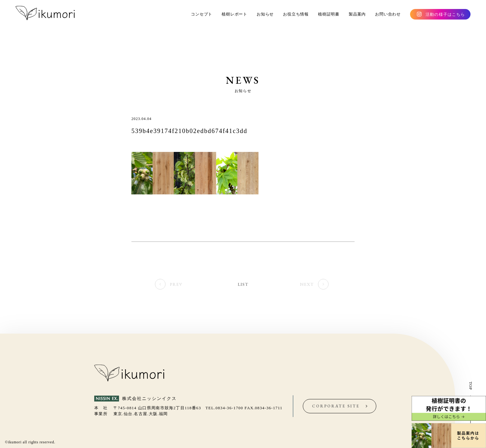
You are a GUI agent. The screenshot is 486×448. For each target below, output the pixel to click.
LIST (243, 285)
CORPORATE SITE (336, 406)
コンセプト (202, 14)
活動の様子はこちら (445, 14)
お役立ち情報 (296, 14)
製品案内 (357, 14)
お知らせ (265, 14)
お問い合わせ (388, 14)
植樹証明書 (329, 14)
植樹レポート (234, 14)
